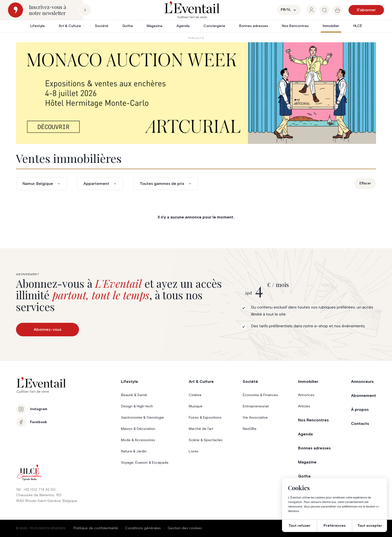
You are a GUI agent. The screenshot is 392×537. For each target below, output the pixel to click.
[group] (311, 10)
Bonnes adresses (254, 26)
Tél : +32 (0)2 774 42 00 (36, 490)
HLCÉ (358, 26)
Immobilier (331, 26)
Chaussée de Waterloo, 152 (39, 495)
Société (102, 26)
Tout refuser (299, 526)
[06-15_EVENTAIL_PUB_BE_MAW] (196, 93)
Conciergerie (214, 26)
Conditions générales (143, 528)
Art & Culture (70, 26)
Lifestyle (37, 26)
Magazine (155, 26)
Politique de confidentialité (96, 528)
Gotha (127, 26)
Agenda (183, 26)
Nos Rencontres (295, 26)
